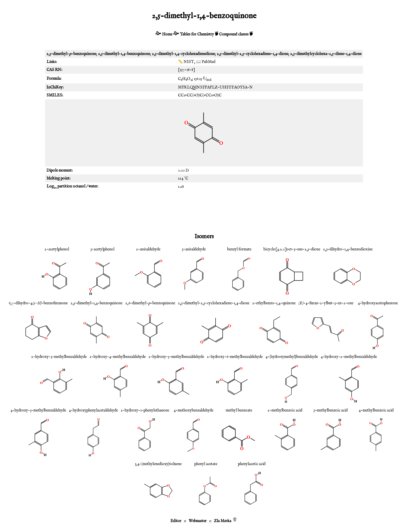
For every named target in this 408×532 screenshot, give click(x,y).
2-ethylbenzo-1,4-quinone (274, 303)
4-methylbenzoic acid (376, 410)
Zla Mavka (223, 521)
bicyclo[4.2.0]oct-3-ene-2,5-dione (292, 249)
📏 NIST (186, 62)
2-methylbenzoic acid (285, 410)
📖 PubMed (206, 62)
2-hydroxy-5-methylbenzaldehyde (176, 357)
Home (167, 34)
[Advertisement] (204, 211)
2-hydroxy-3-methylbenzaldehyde (59, 357)
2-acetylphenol (57, 249)
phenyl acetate (206, 464)
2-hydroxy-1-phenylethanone (145, 410)
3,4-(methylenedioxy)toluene (158, 464)
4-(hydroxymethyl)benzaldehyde (292, 357)
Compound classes (234, 34)
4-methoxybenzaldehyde (194, 410)
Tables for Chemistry (197, 34)
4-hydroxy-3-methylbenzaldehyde (38, 410)
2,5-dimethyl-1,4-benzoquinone (96, 303)
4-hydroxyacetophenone (378, 303)
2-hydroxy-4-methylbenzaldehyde (118, 357)
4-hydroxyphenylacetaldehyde (93, 410)
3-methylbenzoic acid (331, 410)
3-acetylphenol (102, 249)
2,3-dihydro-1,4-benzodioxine (348, 249)
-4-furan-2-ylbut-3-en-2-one (326, 303)
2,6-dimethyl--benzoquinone (150, 303)
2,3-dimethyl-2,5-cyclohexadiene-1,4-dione (214, 303)
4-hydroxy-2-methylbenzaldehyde (349, 357)
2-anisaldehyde (148, 249)
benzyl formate (239, 249)
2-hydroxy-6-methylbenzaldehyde (235, 357)
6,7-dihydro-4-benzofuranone (38, 303)
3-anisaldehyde (194, 249)
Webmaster (198, 521)
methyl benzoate (239, 410)
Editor (176, 521)
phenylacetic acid (252, 464)
